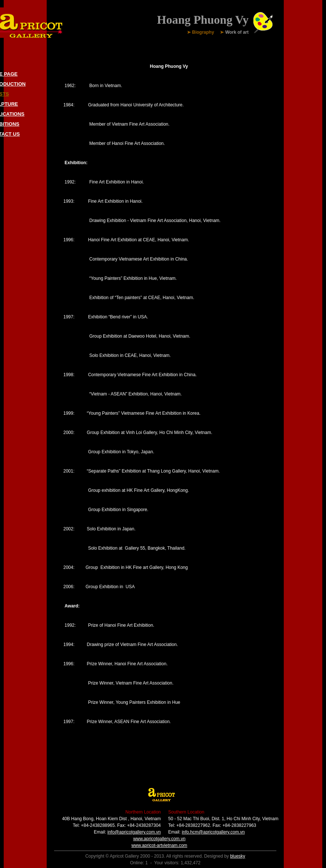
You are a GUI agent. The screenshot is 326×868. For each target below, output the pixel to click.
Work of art (237, 33)
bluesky (238, 856)
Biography (203, 33)
